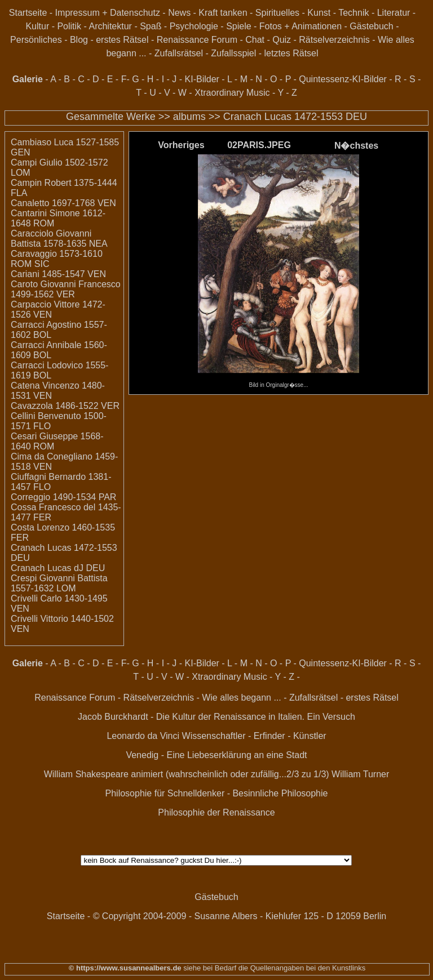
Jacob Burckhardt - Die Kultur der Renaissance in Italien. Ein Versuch (216, 717)
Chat (255, 40)
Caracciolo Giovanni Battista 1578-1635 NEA (59, 239)
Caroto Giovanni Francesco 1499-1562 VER (66, 289)
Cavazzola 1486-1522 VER (65, 406)
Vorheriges (181, 145)
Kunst (319, 13)
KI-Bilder (202, 79)
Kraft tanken (223, 13)
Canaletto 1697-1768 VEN (63, 203)
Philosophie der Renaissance (216, 812)
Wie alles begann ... (242, 698)
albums (189, 117)
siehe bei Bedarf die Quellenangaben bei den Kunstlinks (274, 968)
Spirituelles (277, 13)
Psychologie (194, 26)
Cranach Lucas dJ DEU (58, 568)
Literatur (394, 13)
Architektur (110, 26)
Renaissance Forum (197, 40)
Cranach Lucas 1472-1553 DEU (295, 117)
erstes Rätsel (122, 40)
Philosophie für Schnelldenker (165, 793)
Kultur (37, 26)
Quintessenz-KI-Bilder (343, 79)
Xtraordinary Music (232, 93)
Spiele (238, 26)
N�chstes (356, 146)
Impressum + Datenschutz (108, 13)
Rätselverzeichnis (334, 40)
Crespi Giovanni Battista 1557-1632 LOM (59, 583)
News (179, 13)
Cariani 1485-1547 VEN (58, 274)
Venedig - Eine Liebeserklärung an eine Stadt (216, 755)
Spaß (151, 26)
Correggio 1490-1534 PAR (63, 497)
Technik (354, 13)
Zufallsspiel (233, 53)
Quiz (282, 40)
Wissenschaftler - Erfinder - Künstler (254, 736)
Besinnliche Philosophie (280, 793)
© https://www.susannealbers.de (125, 968)
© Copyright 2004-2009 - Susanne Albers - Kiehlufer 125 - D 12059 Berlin (240, 916)
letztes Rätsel (291, 53)
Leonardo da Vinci (143, 736)
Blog (79, 40)
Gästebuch (371, 26)
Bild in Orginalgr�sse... (278, 382)
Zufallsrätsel (179, 53)
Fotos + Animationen (301, 26)
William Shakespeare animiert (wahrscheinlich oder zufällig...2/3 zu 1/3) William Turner (217, 774)
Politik (69, 26)
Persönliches (36, 40)
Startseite (28, 13)
